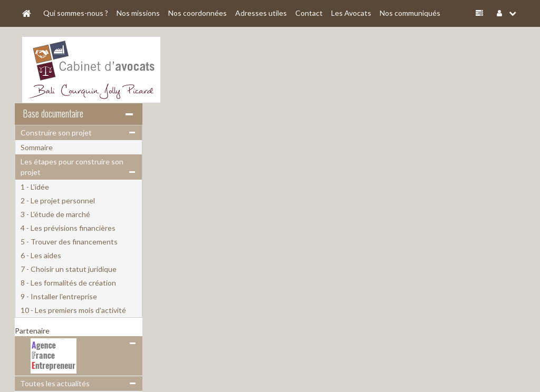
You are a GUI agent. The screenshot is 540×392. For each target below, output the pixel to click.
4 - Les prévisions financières (68, 228)
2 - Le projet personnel (58, 200)
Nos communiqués (410, 13)
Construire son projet (56, 133)
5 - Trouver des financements (69, 242)
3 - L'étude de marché (55, 214)
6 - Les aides (41, 255)
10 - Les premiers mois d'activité (73, 310)
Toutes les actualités (55, 383)
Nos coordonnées (197, 13)
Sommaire (37, 147)
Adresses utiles (261, 13)
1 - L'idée (35, 187)
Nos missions (138, 13)
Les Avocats (351, 13)
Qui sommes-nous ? (76, 13)
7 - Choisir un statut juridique (69, 269)
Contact (309, 13)
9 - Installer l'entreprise (59, 296)
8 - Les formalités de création (68, 283)
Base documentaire (53, 113)
